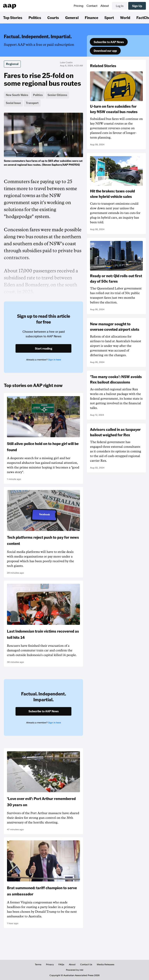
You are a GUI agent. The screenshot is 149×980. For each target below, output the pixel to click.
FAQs (61, 964)
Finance (91, 17)
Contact (92, 6)
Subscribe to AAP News (109, 42)
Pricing (79, 6)
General (72, 17)
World (125, 17)
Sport (109, 17)
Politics (35, 17)
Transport (32, 103)
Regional (12, 64)
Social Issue (13, 103)
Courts (53, 17)
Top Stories (13, 17)
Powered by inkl (75, 970)
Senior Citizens (57, 95)
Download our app (105, 51)
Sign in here (55, 360)
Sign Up (137, 6)
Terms (38, 964)
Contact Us (86, 964)
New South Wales (17, 95)
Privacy (50, 964)
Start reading (44, 348)
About (105, 6)
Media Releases (106, 964)
